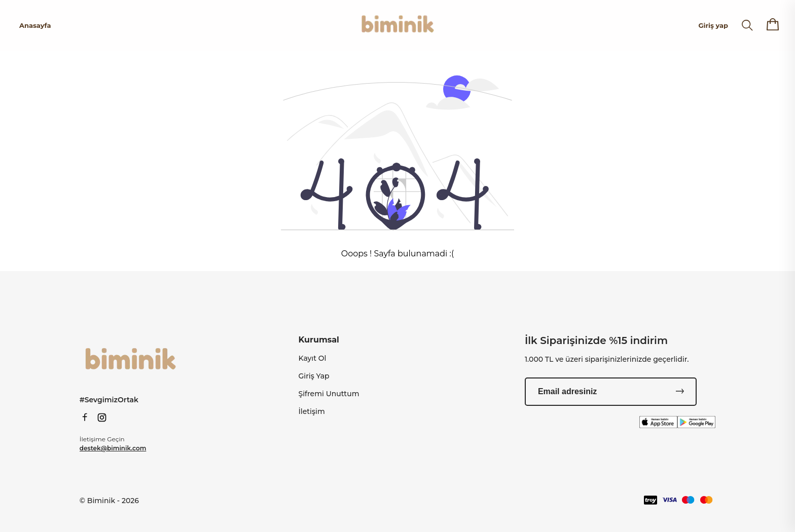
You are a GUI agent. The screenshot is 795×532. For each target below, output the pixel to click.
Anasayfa (35, 25)
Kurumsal (319, 340)
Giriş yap (713, 25)
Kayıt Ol (313, 358)
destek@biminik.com (113, 448)
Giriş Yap (314, 376)
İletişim (312, 411)
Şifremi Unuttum (329, 394)
